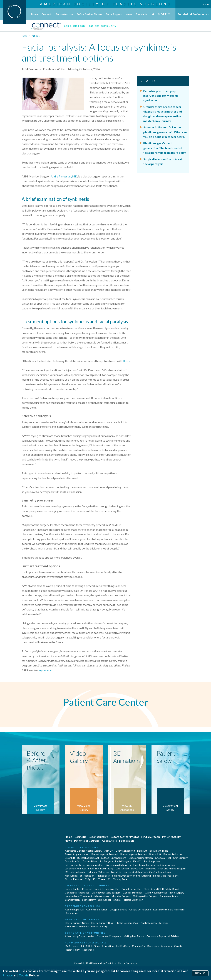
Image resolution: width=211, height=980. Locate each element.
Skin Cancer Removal (110, 900)
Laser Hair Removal (75, 868)
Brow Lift (70, 858)
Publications (123, 946)
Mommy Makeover (99, 872)
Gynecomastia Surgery (118, 865)
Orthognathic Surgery (145, 896)
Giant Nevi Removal (156, 893)
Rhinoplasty (103, 876)
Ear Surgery (106, 861)
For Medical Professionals (193, 14)
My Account (72, 946)
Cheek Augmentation (141, 858)
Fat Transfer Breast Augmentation (84, 865)
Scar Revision (72, 900)
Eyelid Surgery (123, 861)
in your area (45, 670)
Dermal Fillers (90, 861)
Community (138, 946)
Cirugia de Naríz (118, 909)
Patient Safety (171, 837)
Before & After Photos (89, 14)
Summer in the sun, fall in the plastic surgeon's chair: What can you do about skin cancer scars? (165, 132)
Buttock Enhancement (114, 858)
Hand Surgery (177, 893)
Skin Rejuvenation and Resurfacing (131, 876)
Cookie (24, 975)
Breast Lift (155, 854)
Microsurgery (102, 896)
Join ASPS (86, 946)
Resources (88, 950)
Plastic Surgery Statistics (154, 923)
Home (35, 14)
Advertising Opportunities (80, 936)
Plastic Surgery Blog (102, 923)
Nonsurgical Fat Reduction (80, 876)
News (129, 14)
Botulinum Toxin (159, 851)
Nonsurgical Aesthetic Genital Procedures (147, 872)
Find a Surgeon (114, 14)
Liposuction (122, 868)
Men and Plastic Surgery (172, 868)
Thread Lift (104, 879)
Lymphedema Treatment (79, 896)
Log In (205, 4)
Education (108, 946)
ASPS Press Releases (77, 926)
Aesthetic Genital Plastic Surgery (84, 851)
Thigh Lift (90, 879)
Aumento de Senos (97, 909)
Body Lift (142, 851)
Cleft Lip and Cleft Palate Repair (162, 889)
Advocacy (166, 946)
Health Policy (72, 950)
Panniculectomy (169, 896)
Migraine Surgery (121, 896)
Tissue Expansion (133, 900)
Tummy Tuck (120, 879)
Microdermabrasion (76, 872)
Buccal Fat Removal (88, 858)
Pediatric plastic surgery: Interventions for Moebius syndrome (161, 96)
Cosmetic (47, 14)
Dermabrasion (73, 861)
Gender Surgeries (133, 893)
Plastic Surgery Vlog (127, 923)
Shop (97, 946)
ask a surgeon (75, 26)
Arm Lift (109, 851)
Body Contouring (125, 851)
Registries (153, 946)
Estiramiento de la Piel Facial (169, 909)
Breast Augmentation (77, 854)
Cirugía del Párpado (140, 909)
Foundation (142, 14)
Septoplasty (89, 900)
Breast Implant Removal (105, 854)
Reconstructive (64, 14)
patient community (103, 26)
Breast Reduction (173, 854)
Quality (178, 946)
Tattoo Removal (74, 879)
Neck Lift (116, 872)
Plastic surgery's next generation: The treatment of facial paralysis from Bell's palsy (165, 148)
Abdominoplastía (74, 909)
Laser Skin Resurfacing (101, 868)
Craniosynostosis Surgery (106, 893)
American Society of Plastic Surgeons (106, 4)
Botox (127, 361)
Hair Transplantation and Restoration (154, 865)
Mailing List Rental (134, 936)
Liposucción (71, 913)
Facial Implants (152, 861)
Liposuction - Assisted (144, 868)
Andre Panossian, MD (64, 176)
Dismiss (200, 973)
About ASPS (109, 841)
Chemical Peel (163, 858)
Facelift (137, 861)
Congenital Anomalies (77, 893)
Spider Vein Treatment (166, 876)
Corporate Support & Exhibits (163, 936)
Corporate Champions (109, 936)
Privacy (8, 975)
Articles (36, 36)
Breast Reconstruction (107, 889)
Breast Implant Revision (134, 854)
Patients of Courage (87, 841)
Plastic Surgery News (77, 923)
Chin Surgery (180, 858)
